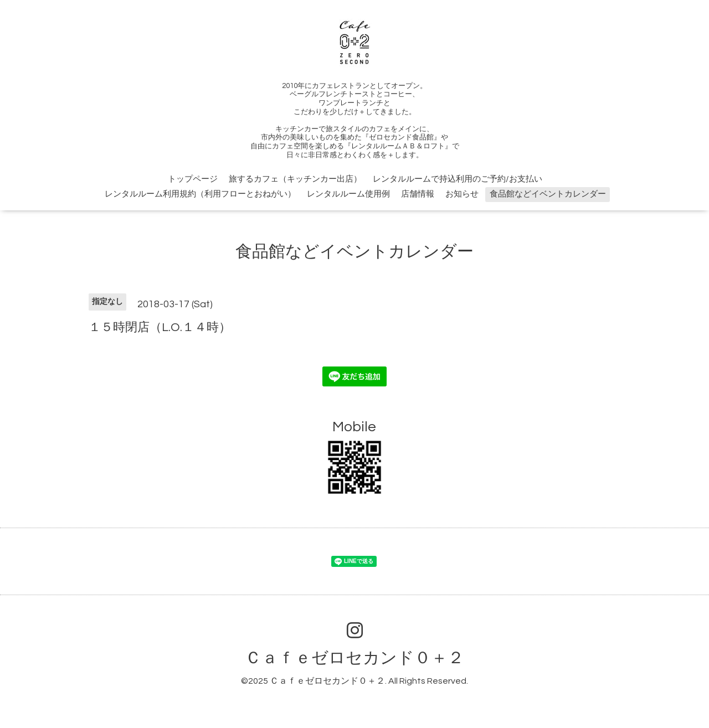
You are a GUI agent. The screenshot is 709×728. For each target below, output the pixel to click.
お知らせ (462, 194)
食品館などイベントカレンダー (548, 194)
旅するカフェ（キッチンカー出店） (295, 179)
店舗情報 (418, 194)
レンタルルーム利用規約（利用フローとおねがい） (200, 194)
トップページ (193, 179)
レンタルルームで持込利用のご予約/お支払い (458, 179)
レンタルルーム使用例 (348, 194)
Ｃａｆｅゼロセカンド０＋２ (354, 658)
